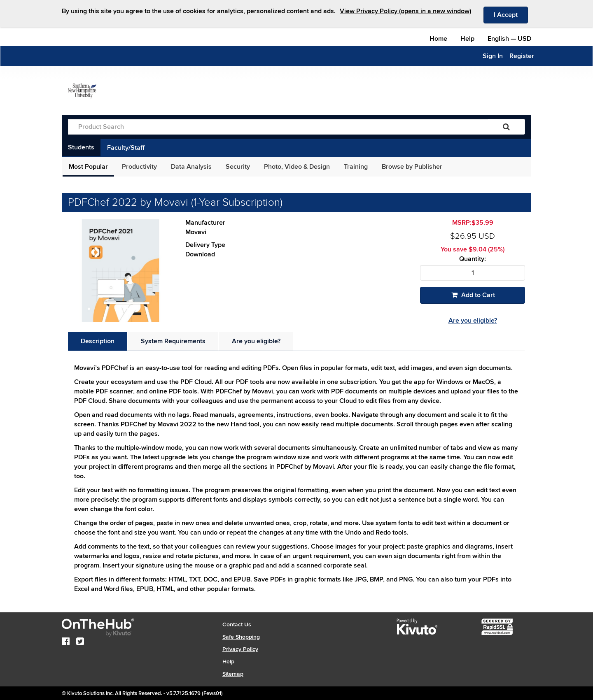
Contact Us (237, 624)
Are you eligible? (473, 321)
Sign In (493, 56)
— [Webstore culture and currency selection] (509, 39)
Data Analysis (191, 167)
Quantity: (473, 259)
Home (438, 39)
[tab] (98, 341)
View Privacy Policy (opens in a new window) (405, 11)
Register (522, 56)
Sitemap (233, 674)
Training (356, 167)
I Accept (511, 14)
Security (238, 167)
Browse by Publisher (412, 167)
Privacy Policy (240, 649)
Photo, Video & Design (297, 167)
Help (467, 39)
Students (81, 147)
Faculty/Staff (126, 148)
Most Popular (88, 167)
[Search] (506, 127)
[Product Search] (278, 127)
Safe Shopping (241, 637)
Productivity (139, 167)
